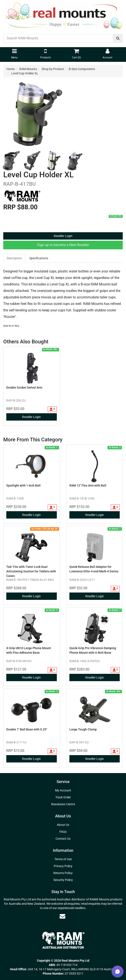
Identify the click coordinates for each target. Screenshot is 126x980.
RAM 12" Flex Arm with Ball (88, 485)
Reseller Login (63, 236)
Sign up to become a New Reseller (63, 245)
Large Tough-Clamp (83, 729)
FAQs (63, 832)
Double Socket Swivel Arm (24, 388)
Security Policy (63, 880)
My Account (63, 790)
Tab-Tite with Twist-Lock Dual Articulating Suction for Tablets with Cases (31, 571)
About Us (63, 825)
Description (14, 258)
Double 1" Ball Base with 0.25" (27, 729)
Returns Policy (63, 873)
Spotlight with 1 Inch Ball (23, 485)
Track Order (63, 797)
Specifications (39, 258)
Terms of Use (63, 859)
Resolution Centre (63, 804)
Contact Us (63, 839)
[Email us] (62, 916)
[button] (118, 972)
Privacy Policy (63, 866)
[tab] (15, 258)
